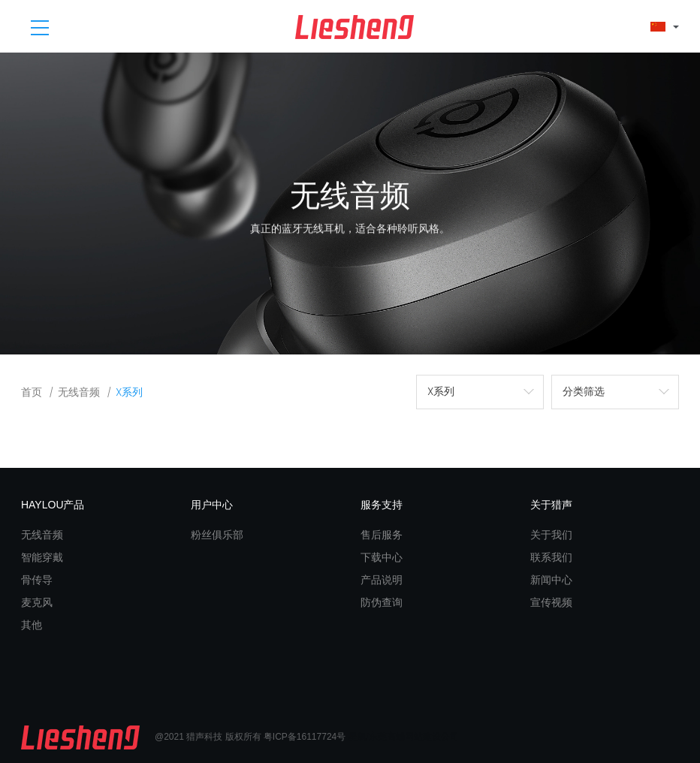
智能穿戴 (42, 557)
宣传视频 (551, 602)
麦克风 (37, 602)
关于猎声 (551, 505)
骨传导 (37, 580)
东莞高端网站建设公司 (414, 737)
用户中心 (212, 505)
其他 (32, 625)
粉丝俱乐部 (217, 535)
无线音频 (79, 392)
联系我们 (551, 557)
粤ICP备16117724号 (305, 737)
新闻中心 (551, 580)
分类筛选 (584, 392)
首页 (32, 392)
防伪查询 (382, 602)
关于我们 (551, 535)
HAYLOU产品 (53, 505)
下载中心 (382, 557)
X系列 (129, 392)
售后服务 (382, 535)
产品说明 (382, 580)
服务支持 (382, 505)
